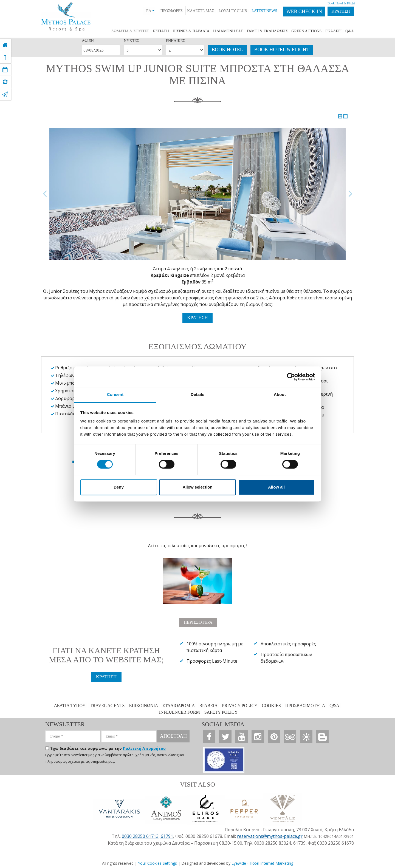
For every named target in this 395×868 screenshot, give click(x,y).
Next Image (350, 194)
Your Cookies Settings (157, 862)
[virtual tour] (5, 82)
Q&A (350, 31)
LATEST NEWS (259, 11)
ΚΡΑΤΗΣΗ (338, 12)
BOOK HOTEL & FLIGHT (282, 50)
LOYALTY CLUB (227, 11)
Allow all (276, 487)
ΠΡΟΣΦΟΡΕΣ (166, 11)
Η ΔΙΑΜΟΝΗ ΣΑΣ (228, 31)
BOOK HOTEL (227, 50)
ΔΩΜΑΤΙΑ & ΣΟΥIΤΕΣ (130, 31)
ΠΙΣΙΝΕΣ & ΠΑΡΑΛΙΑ (191, 31)
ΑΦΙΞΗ (88, 41)
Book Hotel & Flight (336, 3)
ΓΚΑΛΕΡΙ (333, 31)
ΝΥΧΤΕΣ (131, 41)
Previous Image (45, 194)
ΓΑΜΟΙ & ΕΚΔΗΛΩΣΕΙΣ (267, 31)
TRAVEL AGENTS (107, 705)
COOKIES (271, 705)
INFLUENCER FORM (180, 712)
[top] (5, 57)
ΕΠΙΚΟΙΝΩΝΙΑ (143, 705)
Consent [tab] (115, 394)
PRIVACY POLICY (240, 705)
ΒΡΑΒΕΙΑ (208, 705)
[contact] (5, 94)
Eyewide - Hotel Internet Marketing (262, 862)
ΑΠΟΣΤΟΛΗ (173, 736)
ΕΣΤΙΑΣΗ (161, 31)
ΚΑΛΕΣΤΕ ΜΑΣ (195, 11)
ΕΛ (145, 11)
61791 (166, 835)
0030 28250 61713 (140, 835)
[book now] (5, 70)
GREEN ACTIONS (306, 31)
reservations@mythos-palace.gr (270, 835)
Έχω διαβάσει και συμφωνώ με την (108, 748)
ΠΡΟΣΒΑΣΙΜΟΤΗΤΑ (305, 705)
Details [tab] (198, 394)
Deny (119, 487)
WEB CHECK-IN (299, 12)
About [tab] (280, 394)
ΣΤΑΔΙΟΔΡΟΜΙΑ (179, 705)
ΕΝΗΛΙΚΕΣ (175, 41)
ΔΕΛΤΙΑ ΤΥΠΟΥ (70, 705)
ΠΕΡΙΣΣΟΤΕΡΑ (198, 621)
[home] (5, 45)
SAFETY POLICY (221, 712)
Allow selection (197, 487)
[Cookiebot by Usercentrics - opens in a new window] (291, 377)
